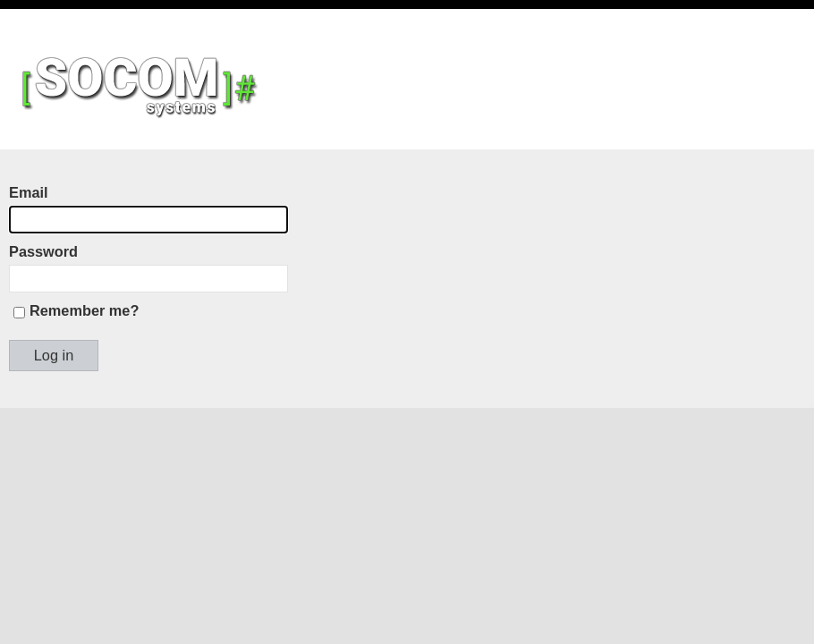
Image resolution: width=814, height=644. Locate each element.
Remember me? (84, 310)
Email (29, 192)
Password (43, 251)
